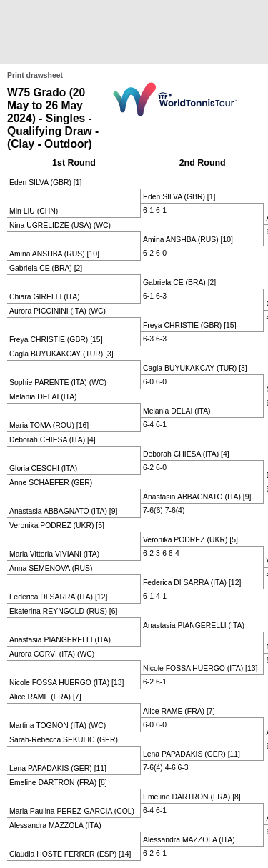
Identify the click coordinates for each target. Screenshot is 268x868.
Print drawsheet (35, 75)
